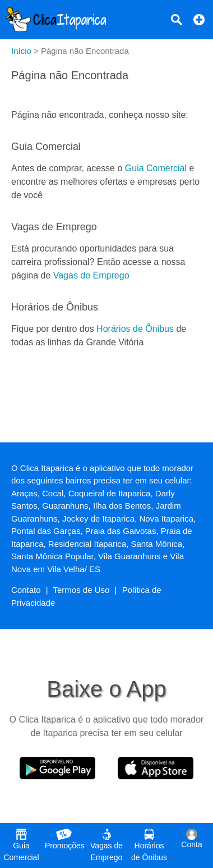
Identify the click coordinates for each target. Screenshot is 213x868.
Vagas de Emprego (91, 275)
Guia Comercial (156, 168)
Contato (26, 590)
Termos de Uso (82, 590)
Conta (191, 839)
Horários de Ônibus (135, 329)
